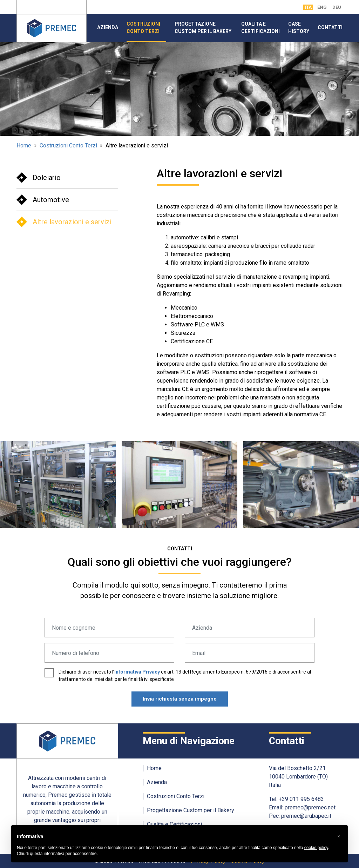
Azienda (108, 27)
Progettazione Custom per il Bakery (203, 28)
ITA (308, 7)
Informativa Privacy (137, 672)
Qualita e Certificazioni (260, 28)
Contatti (330, 27)
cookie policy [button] (316, 848)
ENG (322, 7)
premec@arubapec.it (306, 816)
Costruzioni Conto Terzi (143, 28)
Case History (299, 28)
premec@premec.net (310, 807)
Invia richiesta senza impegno (180, 699)
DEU (337, 7)
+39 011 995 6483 (301, 799)
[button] (339, 836)
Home (24, 145)
